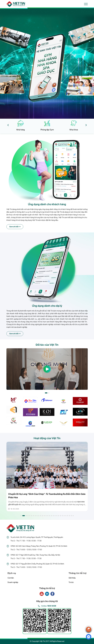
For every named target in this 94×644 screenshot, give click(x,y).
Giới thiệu (72, 578)
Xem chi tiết (15, 227)
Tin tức (71, 582)
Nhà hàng (21, 130)
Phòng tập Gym (47, 130)
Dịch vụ (12, 573)
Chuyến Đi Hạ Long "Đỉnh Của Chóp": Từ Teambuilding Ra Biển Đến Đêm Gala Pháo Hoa (47, 496)
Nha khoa (74, 130)
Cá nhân (11, 578)
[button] (46, 393)
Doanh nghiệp (13, 582)
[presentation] (8, 125)
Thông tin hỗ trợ (78, 573)
